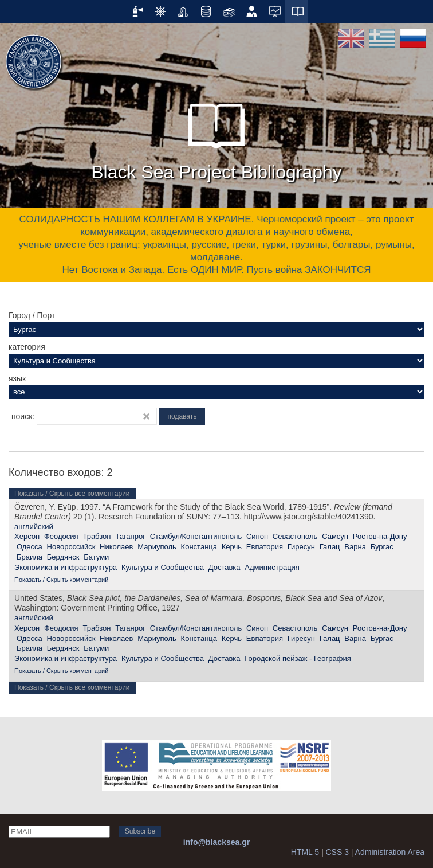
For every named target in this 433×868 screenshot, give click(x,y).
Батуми (96, 557)
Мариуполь (157, 547)
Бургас (382, 547)
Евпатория (265, 547)
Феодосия (61, 536)
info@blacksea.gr (216, 842)
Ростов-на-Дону (380, 536)
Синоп (257, 536)
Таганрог (130, 536)
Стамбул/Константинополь (196, 536)
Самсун (335, 536)
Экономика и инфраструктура (66, 567)
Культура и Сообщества (163, 567)
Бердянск (63, 557)
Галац (330, 547)
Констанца (199, 547)
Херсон (27, 536)
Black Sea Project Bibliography (216, 137)
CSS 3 (337, 852)
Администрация (272, 567)
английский (34, 527)
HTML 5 (305, 852)
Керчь (232, 547)
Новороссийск (71, 547)
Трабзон (97, 536)
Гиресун (301, 547)
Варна (355, 547)
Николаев (116, 547)
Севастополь (295, 536)
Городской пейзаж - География (298, 658)
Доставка (225, 567)
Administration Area (390, 852)
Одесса (29, 547)
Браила (29, 557)
